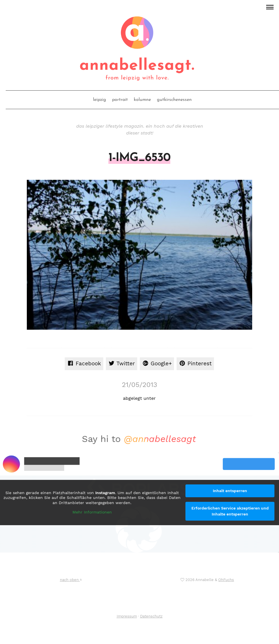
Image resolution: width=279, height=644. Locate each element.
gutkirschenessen (174, 100)
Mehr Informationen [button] (92, 512)
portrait (120, 100)
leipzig (100, 100)
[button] (270, 7)
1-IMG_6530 (139, 158)
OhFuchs (226, 580)
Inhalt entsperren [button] (230, 491)
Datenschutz (151, 616)
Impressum (127, 616)
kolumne (142, 100)
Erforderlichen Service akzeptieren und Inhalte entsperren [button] (230, 511)
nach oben (71, 580)
